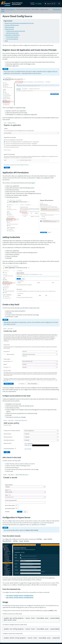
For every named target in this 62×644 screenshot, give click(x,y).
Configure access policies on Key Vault (16, 31)
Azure (3, 11)
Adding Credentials (10, 27)
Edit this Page (57, 9)
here (33, 183)
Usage (6, 41)
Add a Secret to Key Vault (12, 33)
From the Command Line (12, 39)
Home (3, 9)
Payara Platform (10, 9)
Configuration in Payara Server (12, 35)
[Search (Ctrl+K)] (50, 4)
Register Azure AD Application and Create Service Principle (19, 23)
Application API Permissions (12, 25)
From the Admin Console (12, 37)
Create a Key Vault (9, 29)
